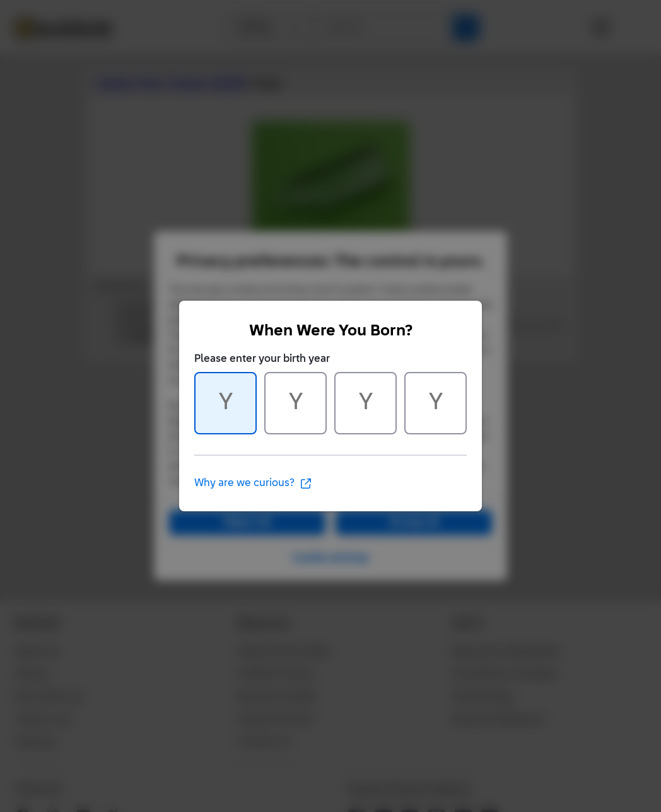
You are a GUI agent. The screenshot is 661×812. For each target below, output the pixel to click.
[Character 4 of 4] (436, 403)
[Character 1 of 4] (225, 403)
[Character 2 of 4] (295, 403)
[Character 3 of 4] (366, 403)
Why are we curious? (253, 484)
